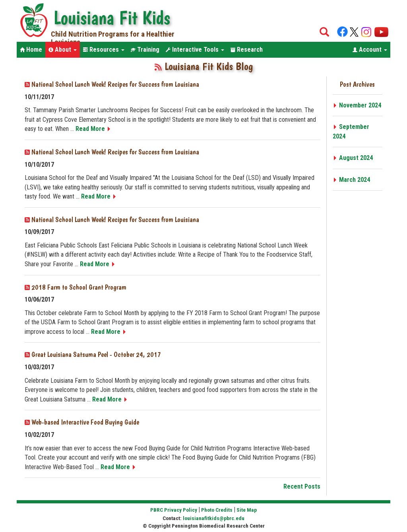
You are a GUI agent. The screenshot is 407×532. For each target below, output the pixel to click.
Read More (93, 129)
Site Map (247, 510)
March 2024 (351, 180)
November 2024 (357, 105)
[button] (63, 50)
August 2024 (353, 158)
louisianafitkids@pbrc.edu (214, 518)
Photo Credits (217, 510)
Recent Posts (302, 486)
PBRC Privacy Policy (174, 510)
